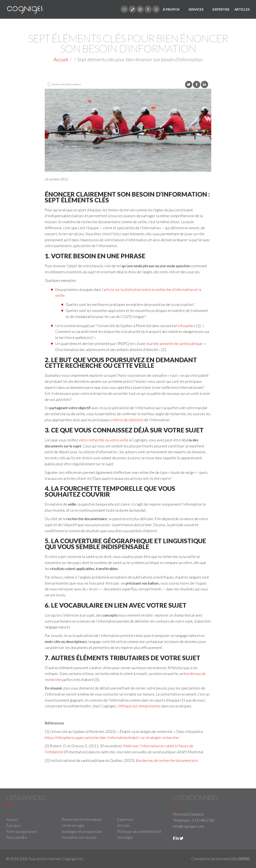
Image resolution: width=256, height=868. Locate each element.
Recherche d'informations (67, 84)
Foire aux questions (22, 831)
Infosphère (187, 326)
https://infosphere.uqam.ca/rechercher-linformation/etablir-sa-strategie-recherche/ (112, 737)
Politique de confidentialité (139, 831)
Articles (242, 9)
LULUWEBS (240, 859)
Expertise (221, 9)
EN (124, 9)
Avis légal (125, 837)
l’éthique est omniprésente (139, 706)
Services (196, 9)
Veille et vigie (73, 825)
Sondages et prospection (82, 831)
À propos (171, 9)
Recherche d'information (82, 819)
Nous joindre (17, 837)
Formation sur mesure (79, 837)
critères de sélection (127, 420)
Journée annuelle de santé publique (174, 344)
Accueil (61, 59)
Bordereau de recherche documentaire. (167, 760)
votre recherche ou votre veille (104, 440)
